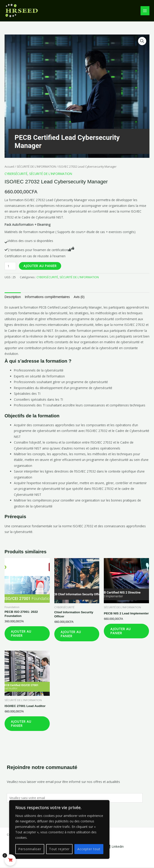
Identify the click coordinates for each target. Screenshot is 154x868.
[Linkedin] (115, 847)
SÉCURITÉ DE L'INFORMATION (36, 167)
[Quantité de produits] (10, 266)
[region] (59, 829)
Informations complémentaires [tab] (47, 297)
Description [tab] (13, 297)
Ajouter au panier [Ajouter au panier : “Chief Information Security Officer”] (71, 634)
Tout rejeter (59, 849)
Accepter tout (89, 849)
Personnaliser (30, 849)
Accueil (9, 167)
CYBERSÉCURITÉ (16, 174)
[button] (142, 41)
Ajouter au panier (40, 266)
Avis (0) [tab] (79, 297)
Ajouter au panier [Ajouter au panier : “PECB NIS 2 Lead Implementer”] (121, 631)
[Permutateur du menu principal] (145, 11)
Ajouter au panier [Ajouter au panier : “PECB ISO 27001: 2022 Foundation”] (22, 634)
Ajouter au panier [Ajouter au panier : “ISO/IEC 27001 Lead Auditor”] (22, 724)
